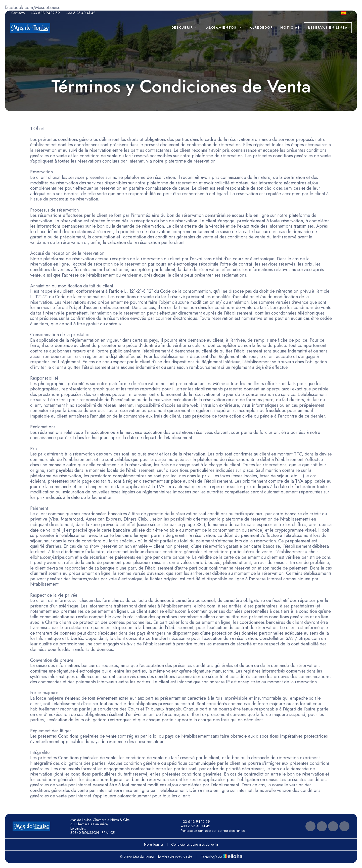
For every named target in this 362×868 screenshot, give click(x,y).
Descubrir (185, 28)
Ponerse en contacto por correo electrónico (210, 831)
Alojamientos (224, 28)
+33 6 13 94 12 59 (192, 822)
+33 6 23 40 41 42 (193, 826)
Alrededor (261, 28)
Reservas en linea (328, 28)
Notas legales (154, 844)
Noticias (290, 28)
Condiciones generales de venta (195, 844)
